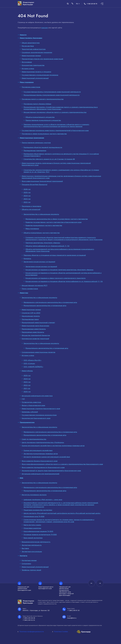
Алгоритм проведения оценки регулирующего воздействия (47, 457)
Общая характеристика (31, 43)
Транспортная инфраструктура (34, 49)
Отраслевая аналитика (32, 528)
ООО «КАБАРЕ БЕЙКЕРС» (33, 367)
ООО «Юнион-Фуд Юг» (32, 360)
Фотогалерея (27, 62)
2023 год (27, 199)
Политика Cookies (61, 632)
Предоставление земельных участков (36, 143)
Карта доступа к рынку (32, 525)
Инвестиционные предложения (32, 138)
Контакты (24, 556)
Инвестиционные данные (31, 56)
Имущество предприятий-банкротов (36, 335)
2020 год (27, 392)
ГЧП (23, 399)
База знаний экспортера (33, 538)
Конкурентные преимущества (33, 65)
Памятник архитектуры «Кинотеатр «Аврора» (43, 243)
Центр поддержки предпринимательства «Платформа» (43, 442)
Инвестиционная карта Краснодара (35, 326)
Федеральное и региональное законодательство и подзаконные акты (50, 302)
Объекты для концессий (31, 209)
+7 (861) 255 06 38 (29, 618)
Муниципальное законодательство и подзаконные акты (45, 306)
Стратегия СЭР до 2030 (31, 313)
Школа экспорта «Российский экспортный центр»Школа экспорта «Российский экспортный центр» (62, 513)
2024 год (27, 196)
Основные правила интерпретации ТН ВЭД (40, 535)
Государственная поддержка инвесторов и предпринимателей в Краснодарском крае (55, 131)
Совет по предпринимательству (34, 439)
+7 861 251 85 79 (91, 4)
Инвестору (24, 293)
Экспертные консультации (32, 552)
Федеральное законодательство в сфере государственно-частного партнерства (57, 219)
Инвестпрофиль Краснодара (31, 38)
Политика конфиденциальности (32, 632)
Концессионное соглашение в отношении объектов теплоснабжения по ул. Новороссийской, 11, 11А (64, 281)
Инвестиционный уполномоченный (35, 78)
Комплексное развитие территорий (35, 339)
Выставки (25, 548)
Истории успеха (28, 69)
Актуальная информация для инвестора (37, 396)
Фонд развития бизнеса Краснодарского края (40, 461)
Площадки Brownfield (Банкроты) (35, 185)
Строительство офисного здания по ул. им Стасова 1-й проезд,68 (49, 159)
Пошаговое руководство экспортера (38, 510)
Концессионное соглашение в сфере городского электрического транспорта (56, 278)
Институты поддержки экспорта (34, 495)
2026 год (27, 189)
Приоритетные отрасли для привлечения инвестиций (42, 59)
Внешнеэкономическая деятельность (36, 542)
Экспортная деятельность (32, 545)
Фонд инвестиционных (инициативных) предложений (42, 181)
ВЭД (21, 478)
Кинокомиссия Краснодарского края (36, 418)
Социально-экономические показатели (37, 52)
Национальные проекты (31, 316)
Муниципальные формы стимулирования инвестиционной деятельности (52, 95)
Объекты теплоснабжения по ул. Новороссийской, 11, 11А (47, 246)
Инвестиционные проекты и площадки (36, 72)
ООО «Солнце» (29, 363)
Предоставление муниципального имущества (43, 120)
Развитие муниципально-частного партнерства (44, 225)
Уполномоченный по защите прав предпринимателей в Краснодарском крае (51, 471)
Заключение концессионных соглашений (39, 262)
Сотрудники (26, 564)
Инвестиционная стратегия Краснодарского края (41, 409)
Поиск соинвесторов (30, 289)
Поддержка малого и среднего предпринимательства (43, 99)
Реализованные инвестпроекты (34, 329)
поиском (45, 28)
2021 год (27, 388)
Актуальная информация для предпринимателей (41, 474)
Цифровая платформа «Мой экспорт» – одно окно (43, 500)
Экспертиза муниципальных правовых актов (41, 454)
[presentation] (91, 583)
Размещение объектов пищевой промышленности (43, 147)
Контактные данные (29, 560)
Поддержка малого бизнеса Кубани (37, 104)
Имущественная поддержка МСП (35, 286)
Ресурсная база (28, 46)
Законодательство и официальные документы (41, 214)
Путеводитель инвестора (31, 402)
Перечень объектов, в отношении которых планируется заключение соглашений (55, 255)
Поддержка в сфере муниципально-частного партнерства (44, 134)
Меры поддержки (27, 82)
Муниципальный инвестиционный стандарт (38, 323)
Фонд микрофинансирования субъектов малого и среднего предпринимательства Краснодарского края (62, 464)
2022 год (27, 202)
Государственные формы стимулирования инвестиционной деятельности (52, 92)
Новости (23, 35)
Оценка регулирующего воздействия (38, 450)
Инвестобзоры (27, 371)
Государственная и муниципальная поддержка (40, 75)
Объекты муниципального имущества (40, 117)
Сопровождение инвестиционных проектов (38, 352)
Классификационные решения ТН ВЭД (38, 531)
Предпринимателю (27, 422)
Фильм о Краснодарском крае (33, 405)
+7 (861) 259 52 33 (29, 620)
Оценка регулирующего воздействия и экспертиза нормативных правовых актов (53, 446)
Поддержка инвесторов (31, 87)
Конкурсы (27, 259)
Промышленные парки (30, 319)
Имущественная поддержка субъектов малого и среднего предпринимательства (55, 112)
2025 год (27, 192)
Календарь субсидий (30, 412)
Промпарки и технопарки (31, 206)
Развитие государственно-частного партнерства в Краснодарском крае (53, 222)
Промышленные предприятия (35, 151)
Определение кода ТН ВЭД (34, 516)
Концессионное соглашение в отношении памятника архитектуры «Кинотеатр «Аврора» (60, 270)
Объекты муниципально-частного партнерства (42, 233)
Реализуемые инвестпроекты (33, 332)
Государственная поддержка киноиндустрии (39, 415)
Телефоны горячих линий (31, 570)
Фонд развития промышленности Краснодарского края (43, 467)
